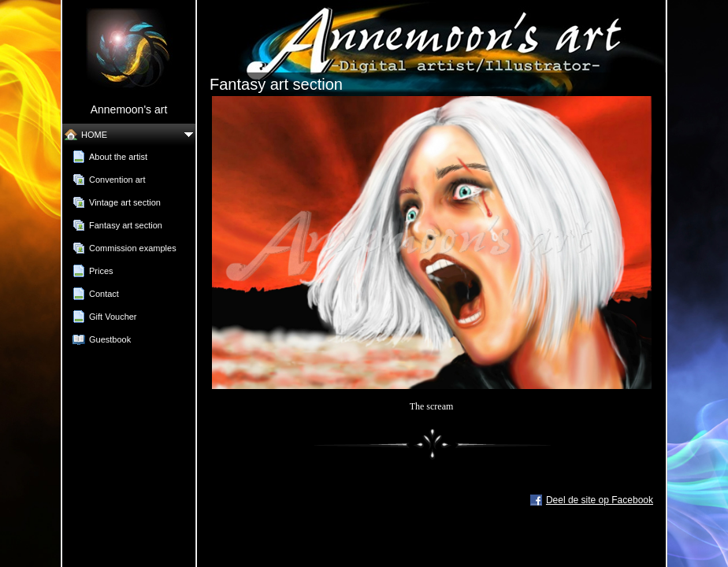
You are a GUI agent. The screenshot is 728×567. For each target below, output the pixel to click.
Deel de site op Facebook (600, 500)
